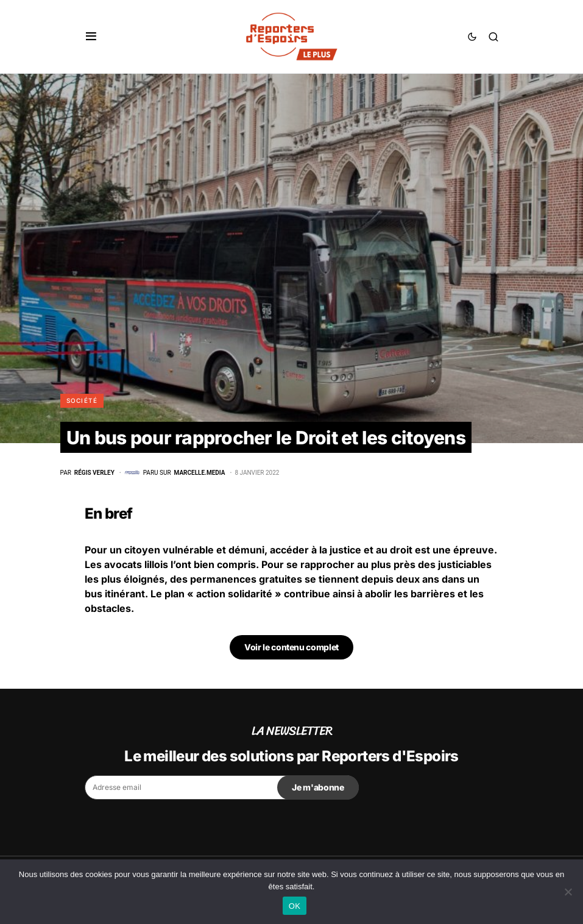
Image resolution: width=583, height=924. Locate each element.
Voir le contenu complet (291, 647)
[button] (91, 37)
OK (295, 906)
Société (82, 400)
